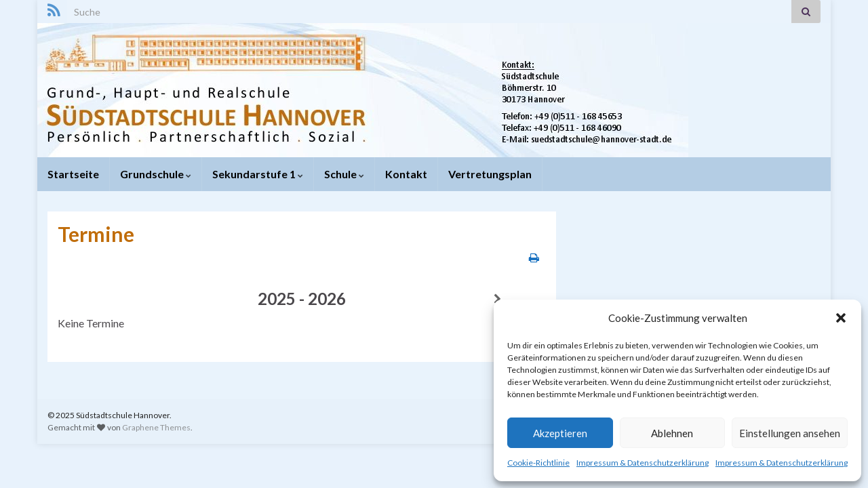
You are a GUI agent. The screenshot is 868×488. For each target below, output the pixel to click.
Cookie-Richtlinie (538, 463)
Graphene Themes (156, 427)
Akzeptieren (560, 433)
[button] (841, 318)
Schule (344, 174)
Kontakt (406, 174)
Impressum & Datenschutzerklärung (643, 463)
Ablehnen (672, 433)
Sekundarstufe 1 (258, 174)
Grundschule (156, 174)
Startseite (73, 174)
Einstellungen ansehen (790, 433)
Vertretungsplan (490, 174)
